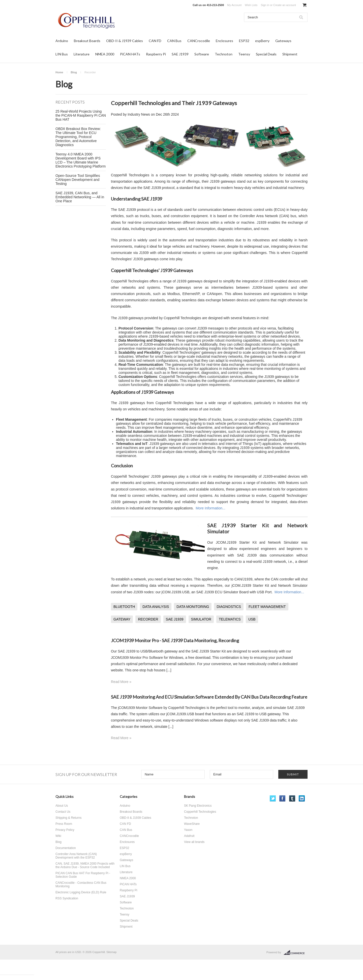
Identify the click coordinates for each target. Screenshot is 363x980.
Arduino (62, 41)
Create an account (285, 5)
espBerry (262, 41)
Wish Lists (251, 5)
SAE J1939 (180, 54)
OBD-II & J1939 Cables (125, 41)
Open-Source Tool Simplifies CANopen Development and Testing (78, 180)
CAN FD (155, 41)
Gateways (283, 41)
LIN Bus (62, 54)
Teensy (244, 54)
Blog (74, 72)
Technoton (224, 54)
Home (59, 72)
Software (202, 54)
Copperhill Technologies (200, 812)
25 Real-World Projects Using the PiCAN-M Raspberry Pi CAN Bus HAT (81, 115)
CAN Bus (174, 41)
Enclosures (224, 41)
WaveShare (192, 824)
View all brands (194, 842)
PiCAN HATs (130, 54)
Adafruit (189, 836)
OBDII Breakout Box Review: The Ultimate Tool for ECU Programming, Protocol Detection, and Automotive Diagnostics (78, 137)
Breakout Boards (87, 41)
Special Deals (266, 54)
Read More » (121, 682)
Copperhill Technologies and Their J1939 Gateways (174, 103)
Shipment (290, 54)
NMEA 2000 (105, 54)
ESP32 (244, 41)
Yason (188, 830)
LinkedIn (302, 798)
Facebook (282, 798)
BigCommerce (296, 953)
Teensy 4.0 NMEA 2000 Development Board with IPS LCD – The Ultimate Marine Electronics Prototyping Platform (81, 160)
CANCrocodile (199, 41)
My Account (234, 5)
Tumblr (292, 798)
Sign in (265, 5)
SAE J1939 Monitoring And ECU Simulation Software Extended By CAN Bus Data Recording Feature (209, 697)
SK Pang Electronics (198, 806)
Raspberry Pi (156, 54)
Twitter (273, 798)
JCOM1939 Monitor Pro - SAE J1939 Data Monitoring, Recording (175, 640)
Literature (82, 54)
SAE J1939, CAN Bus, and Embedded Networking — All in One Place (80, 197)
